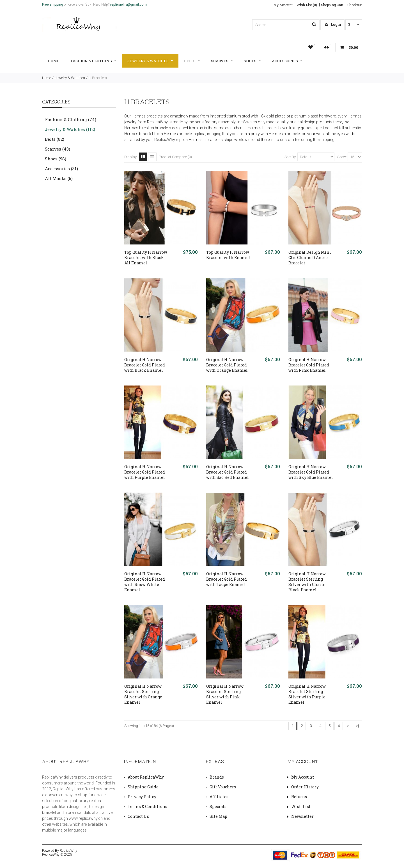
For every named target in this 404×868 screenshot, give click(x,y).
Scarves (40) (58, 149)
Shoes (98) (56, 159)
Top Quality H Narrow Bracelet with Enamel (228, 255)
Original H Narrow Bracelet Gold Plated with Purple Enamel (145, 472)
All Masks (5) (59, 178)
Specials (218, 806)
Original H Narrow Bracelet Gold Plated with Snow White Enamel (145, 582)
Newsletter (302, 816)
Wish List (301, 806)
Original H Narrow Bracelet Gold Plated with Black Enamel (145, 365)
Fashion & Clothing (93, 61)
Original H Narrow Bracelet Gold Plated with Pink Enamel (309, 365)
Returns (299, 797)
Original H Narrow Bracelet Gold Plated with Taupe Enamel (227, 579)
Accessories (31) (61, 168)
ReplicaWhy (68, 851)
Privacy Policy (142, 797)
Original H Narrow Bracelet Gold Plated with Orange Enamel (227, 365)
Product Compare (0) (175, 157)
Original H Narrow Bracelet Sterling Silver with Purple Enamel (307, 694)
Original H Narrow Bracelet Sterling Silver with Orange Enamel (143, 694)
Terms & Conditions (147, 806)
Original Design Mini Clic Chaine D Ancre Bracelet (310, 258)
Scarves (222, 61)
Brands (217, 777)
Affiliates (219, 797)
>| (357, 726)
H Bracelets (98, 78)
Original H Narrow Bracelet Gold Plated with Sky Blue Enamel (311, 472)
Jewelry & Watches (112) (70, 129)
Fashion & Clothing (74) (71, 119)
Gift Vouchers (223, 787)
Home (54, 61)
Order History (305, 787)
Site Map (218, 816)
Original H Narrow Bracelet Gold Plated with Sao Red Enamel (228, 472)
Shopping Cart (332, 5)
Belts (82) (55, 139)
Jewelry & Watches (150, 61)
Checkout (355, 5)
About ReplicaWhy (146, 777)
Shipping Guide (143, 787)
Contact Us (138, 816)
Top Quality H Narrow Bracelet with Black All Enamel (146, 258)
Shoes (252, 61)
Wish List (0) (307, 5)
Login (333, 24)
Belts (192, 61)
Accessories (287, 61)
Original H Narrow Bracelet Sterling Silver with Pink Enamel (225, 694)
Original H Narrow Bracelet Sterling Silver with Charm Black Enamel (307, 582)
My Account (283, 5)
